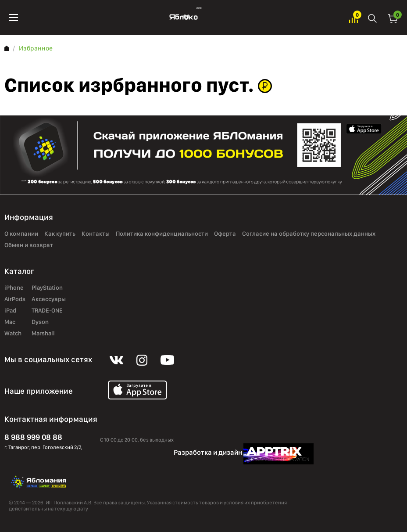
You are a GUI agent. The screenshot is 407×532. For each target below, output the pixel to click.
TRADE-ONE (47, 311)
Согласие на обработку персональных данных (309, 234)
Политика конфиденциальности (162, 234)
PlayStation (47, 288)
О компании (21, 234)
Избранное (353, 18)
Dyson (40, 322)
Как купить (60, 234)
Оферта (225, 234)
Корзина (393, 18)
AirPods (15, 299)
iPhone (14, 288)
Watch (13, 334)
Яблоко (184, 18)
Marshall (43, 334)
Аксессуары (49, 299)
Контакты (96, 234)
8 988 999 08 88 (33, 437)
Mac (10, 322)
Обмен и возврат (29, 245)
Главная (7, 48)
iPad (10, 311)
